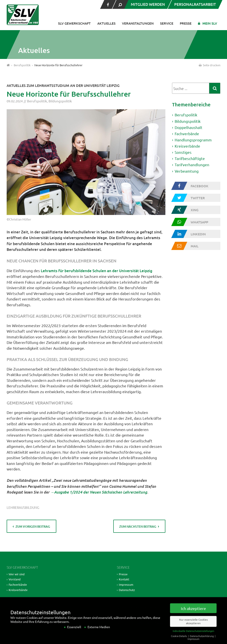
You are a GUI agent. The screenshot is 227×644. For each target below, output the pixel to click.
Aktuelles (106, 23)
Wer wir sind (17, 574)
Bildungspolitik (60, 101)
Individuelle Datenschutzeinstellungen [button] (193, 635)
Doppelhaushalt (189, 127)
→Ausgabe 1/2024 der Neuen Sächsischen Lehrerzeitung (99, 492)
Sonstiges (183, 152)
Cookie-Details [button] (179, 640)
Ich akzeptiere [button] (193, 613)
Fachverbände (187, 134)
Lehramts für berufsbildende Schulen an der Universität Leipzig (97, 271)
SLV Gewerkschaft (74, 23)
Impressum (126, 584)
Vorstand (15, 579)
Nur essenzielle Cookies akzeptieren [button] (193, 626)
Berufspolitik (37, 101)
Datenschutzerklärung (202, 640)
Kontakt (124, 579)
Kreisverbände (187, 146)
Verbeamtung (187, 171)
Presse (186, 23)
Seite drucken (209, 65)
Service (167, 23)
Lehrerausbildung (23, 507)
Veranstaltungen (138, 23)
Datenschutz (128, 590)
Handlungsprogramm (193, 140)
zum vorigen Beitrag (33, 526)
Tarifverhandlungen (192, 165)
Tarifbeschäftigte (190, 159)
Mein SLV (210, 23)
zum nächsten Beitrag (138, 526)
